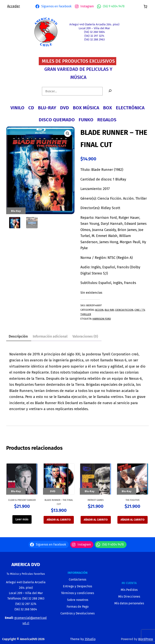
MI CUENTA (129, 583)
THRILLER (86, 314)
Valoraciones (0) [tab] (85, 336)
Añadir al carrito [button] (59, 520)
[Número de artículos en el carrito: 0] (145, 6)
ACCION (99, 310)
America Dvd (26, 564)
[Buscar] (110, 91)
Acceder (14, 6)
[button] (68, 133)
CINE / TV (140, 310)
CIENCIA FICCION (124, 310)
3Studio (90, 639)
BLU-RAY (109, 310)
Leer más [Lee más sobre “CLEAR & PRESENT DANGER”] (22, 519)
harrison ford (102, 319)
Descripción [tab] (18, 336)
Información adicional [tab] (50, 336)
